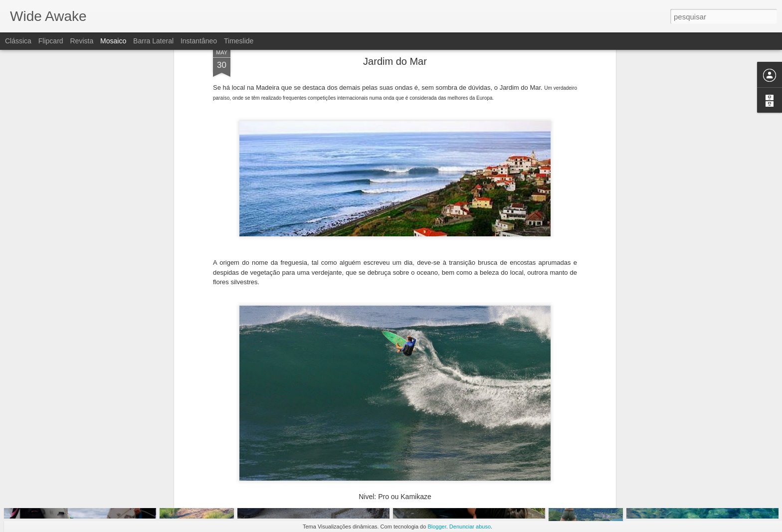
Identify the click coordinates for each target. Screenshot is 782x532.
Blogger (437, 527)
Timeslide (239, 41)
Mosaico (113, 41)
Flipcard (51, 41)
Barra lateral (153, 41)
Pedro (441, 375)
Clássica (18, 41)
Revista (82, 41)
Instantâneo (199, 41)
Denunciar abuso (470, 527)
